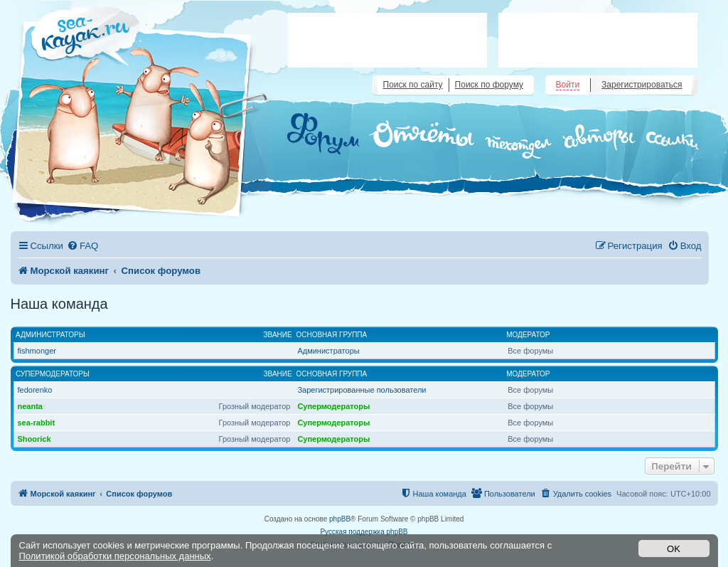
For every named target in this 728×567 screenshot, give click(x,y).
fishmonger (37, 351)
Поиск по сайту (413, 85)
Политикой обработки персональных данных (115, 556)
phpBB (340, 519)
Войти (568, 85)
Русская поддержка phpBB (364, 532)
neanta (30, 406)
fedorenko (35, 390)
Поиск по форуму (489, 85)
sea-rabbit (37, 423)
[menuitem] (82, 246)
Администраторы (50, 335)
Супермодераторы (53, 374)
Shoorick (34, 439)
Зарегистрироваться (642, 85)
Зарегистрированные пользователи (362, 390)
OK (674, 549)
